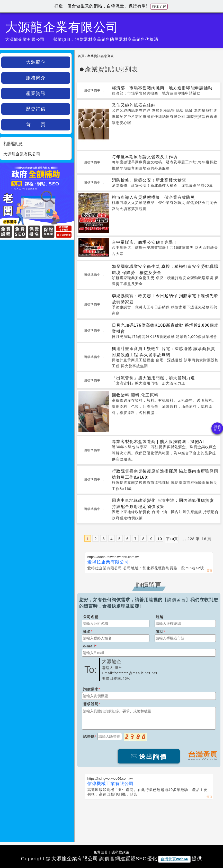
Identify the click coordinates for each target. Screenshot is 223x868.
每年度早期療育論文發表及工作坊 (145, 157)
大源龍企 (36, 62)
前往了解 (159, 6)
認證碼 (89, 737)
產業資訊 (36, 93)
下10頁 (172, 539)
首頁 (81, 56)
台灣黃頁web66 (174, 859)
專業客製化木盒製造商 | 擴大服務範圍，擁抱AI (158, 442)
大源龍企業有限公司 (22, 154)
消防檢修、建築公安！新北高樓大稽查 (149, 180)
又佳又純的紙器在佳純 (134, 105)
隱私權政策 (120, 852)
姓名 (87, 631)
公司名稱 (91, 617)
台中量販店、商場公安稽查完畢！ (145, 242)
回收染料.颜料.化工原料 (135, 395)
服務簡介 (36, 78)
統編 (160, 617)
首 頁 (36, 125)
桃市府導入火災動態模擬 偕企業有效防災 (153, 197)
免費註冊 (101, 852)
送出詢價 (149, 757)
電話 (160, 631)
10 (160, 539)
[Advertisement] (149, 817)
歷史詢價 (36, 109)
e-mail (89, 646)
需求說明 (91, 704)
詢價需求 (91, 689)
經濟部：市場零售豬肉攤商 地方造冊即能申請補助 (162, 88)
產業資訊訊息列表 (101, 56)
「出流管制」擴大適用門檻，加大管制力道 (153, 378)
